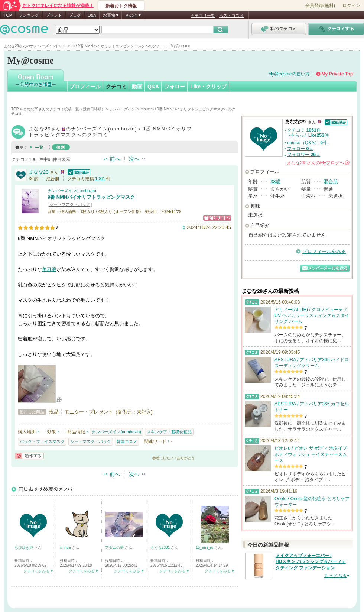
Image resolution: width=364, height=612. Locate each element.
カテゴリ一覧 (203, 16)
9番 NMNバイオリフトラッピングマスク (91, 197)
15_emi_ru (205, 548)
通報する (29, 456)
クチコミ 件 (304, 130)
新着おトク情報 (121, 6)
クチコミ (116, 87)
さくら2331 (161, 548)
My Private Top (337, 74)
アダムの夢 (115, 548)
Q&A (92, 15)
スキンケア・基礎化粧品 (169, 432)
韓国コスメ (127, 441)
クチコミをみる (36, 571)
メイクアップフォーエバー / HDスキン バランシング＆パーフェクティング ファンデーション (311, 562)
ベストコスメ (231, 16)
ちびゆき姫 (24, 548)
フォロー (175, 87)
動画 (137, 87)
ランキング (29, 15)
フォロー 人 (300, 149)
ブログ (75, 15)
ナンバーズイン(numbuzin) (72, 191)
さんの (318, 163)
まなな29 (38, 172)
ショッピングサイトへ (217, 218)
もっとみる (335, 576)
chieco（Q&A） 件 (307, 143)
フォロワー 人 (304, 155)
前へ (115, 159)
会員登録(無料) (320, 6)
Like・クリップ (208, 87)
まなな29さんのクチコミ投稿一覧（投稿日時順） (64, 109)
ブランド (54, 15)
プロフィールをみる (324, 251)
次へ (134, 159)
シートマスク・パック (70, 204)
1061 (100, 179)
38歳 (275, 182)
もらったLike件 (310, 135)
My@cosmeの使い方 (289, 74)
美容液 (49, 269)
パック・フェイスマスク (42, 441)
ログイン (351, 6)
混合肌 (331, 182)
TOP (8, 15)
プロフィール (85, 87)
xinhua (66, 548)
